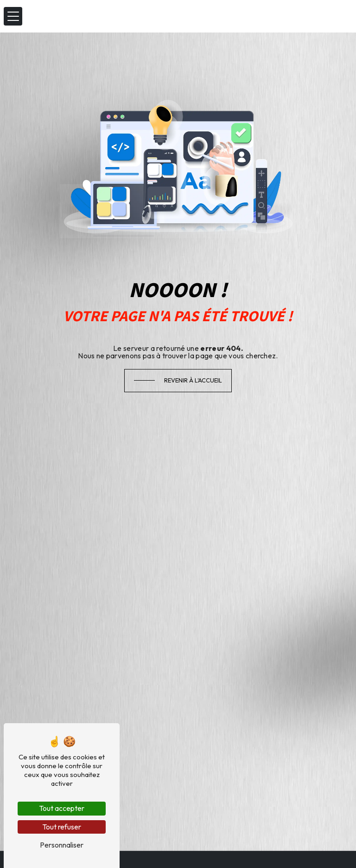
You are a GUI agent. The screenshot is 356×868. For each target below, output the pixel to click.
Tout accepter (62, 808)
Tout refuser (62, 827)
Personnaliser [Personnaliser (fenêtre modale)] (62, 845)
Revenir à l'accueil (193, 380)
